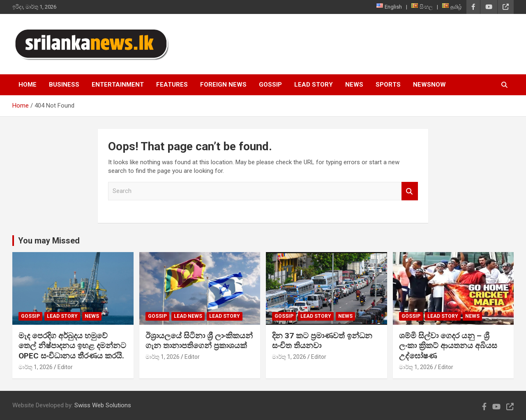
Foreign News (223, 85)
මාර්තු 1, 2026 (36, 367)
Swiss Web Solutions (103, 405)
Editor (65, 367)
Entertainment (118, 85)
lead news (188, 316)
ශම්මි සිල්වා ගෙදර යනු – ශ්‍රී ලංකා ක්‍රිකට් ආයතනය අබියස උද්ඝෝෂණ (448, 346)
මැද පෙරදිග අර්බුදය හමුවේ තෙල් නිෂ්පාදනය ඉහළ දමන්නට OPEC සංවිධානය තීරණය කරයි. (72, 346)
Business (64, 85)
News (354, 85)
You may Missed (49, 241)
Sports (388, 85)
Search (410, 191)
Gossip (270, 85)
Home (28, 85)
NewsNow (429, 85)
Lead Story (314, 85)
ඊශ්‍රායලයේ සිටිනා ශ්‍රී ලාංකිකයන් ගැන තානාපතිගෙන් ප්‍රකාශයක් (199, 341)
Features (172, 85)
